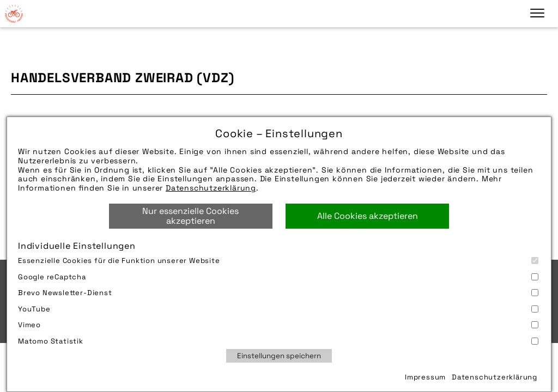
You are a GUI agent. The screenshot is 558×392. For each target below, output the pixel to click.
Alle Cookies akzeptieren (368, 216)
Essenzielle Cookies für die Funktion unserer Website (278, 261)
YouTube (278, 309)
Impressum (425, 377)
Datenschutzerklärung (211, 188)
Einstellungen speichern (279, 356)
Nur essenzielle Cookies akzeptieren (190, 216)
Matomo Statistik (278, 341)
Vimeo (278, 325)
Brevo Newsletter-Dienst (278, 293)
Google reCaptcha (278, 277)
